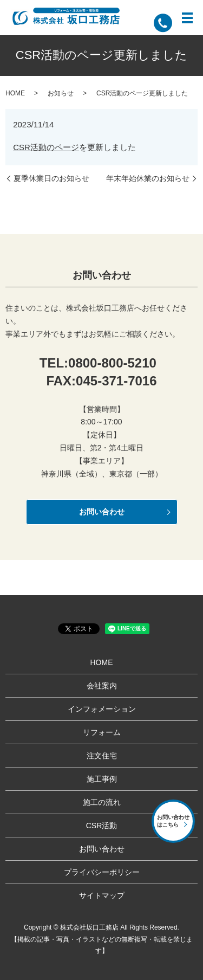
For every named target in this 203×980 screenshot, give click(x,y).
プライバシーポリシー (102, 872)
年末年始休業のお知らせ (148, 178)
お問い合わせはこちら (173, 821)
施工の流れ (102, 802)
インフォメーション (102, 709)
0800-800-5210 (112, 363)
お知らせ (61, 93)
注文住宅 (102, 756)
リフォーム (102, 732)
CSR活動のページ (46, 147)
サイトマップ (102, 895)
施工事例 (102, 779)
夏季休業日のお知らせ (51, 178)
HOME (15, 93)
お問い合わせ (102, 512)
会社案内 (102, 686)
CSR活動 (102, 826)
